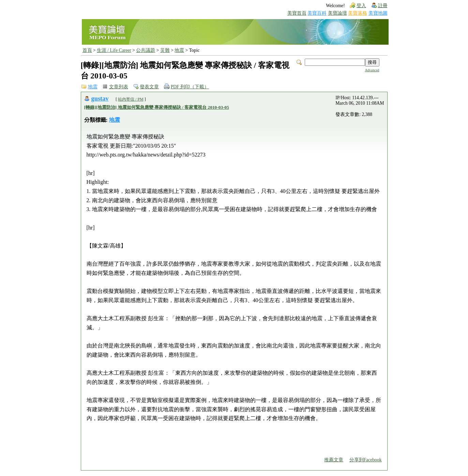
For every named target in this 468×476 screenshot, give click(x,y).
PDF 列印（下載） (190, 87)
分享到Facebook (366, 460)
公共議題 (146, 50)
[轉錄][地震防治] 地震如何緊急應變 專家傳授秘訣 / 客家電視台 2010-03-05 (157, 107)
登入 (361, 6)
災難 (165, 50)
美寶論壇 (337, 13)
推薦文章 (334, 460)
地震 (179, 50)
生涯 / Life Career (114, 50)
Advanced (372, 70)
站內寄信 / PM (131, 99)
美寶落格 (358, 13)
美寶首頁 (297, 13)
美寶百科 (317, 13)
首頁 (87, 50)
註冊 (383, 6)
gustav (100, 99)
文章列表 (119, 87)
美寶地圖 (378, 13)
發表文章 (149, 87)
